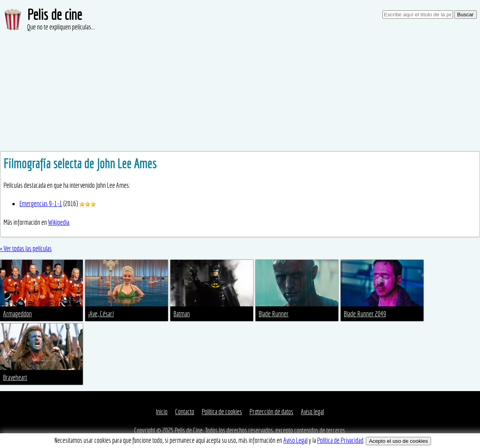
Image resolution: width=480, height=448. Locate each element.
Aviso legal (312, 412)
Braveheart (15, 377)
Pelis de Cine (189, 430)
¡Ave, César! (101, 314)
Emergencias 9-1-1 (41, 204)
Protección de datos (271, 412)
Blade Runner (274, 314)
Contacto (185, 412)
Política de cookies (222, 412)
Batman (182, 314)
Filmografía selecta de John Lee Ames (80, 164)
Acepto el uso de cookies (398, 441)
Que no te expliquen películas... (61, 27)
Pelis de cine (55, 15)
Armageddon (18, 314)
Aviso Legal (296, 440)
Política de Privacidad (340, 440)
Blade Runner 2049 (365, 314)
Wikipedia (59, 222)
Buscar (465, 15)
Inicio (162, 412)
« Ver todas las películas (26, 248)
